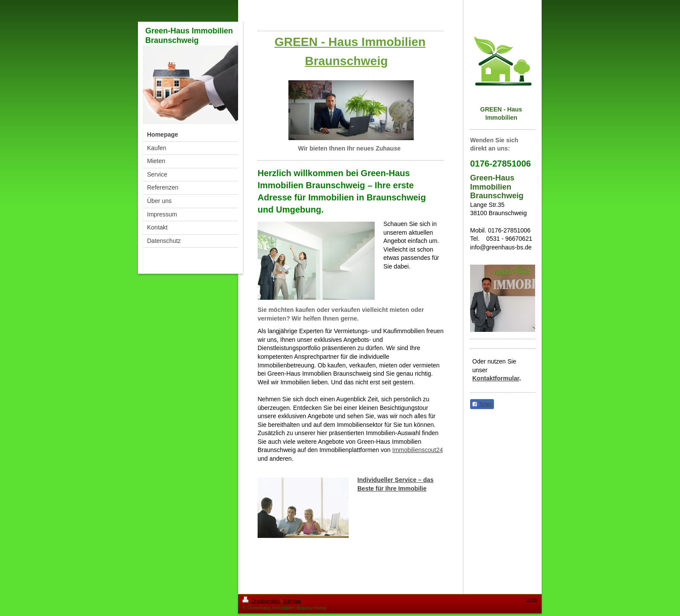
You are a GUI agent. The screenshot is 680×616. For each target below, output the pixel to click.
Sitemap (292, 601)
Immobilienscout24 (418, 450)
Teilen (482, 404)
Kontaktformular (496, 378)
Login (531, 600)
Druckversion (262, 601)
